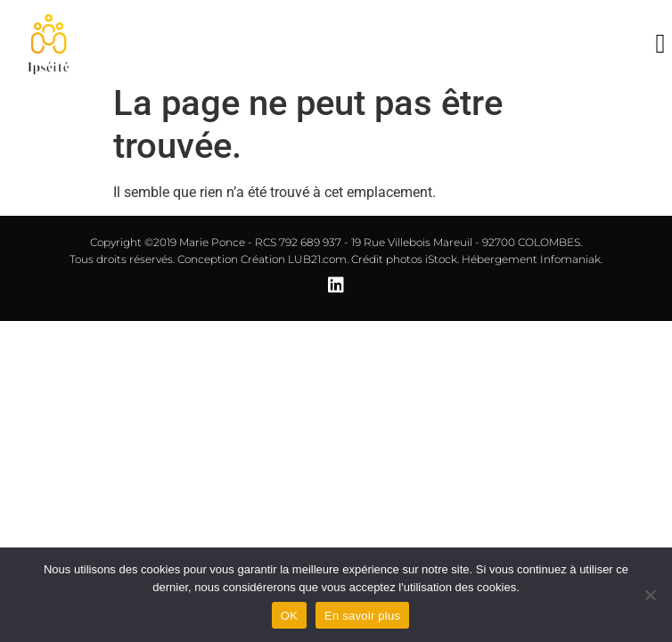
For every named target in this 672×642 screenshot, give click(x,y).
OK (289, 616)
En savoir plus (362, 616)
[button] (660, 44)
